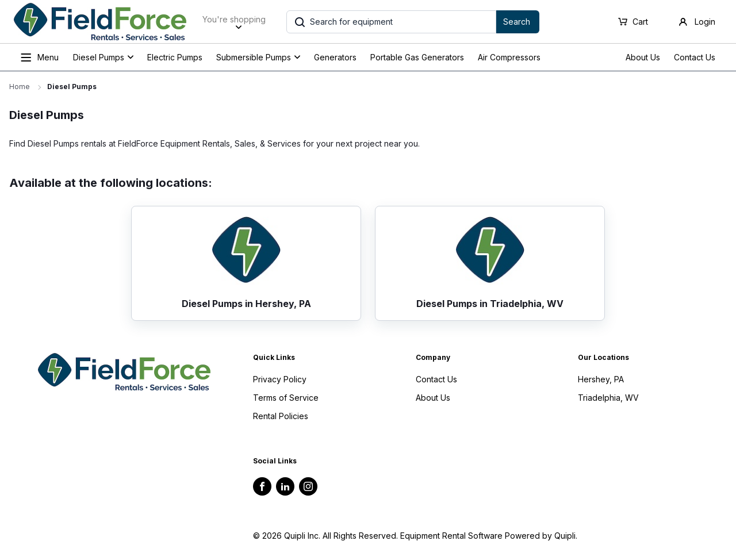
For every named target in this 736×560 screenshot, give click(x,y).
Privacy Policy (280, 379)
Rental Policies (281, 416)
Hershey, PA (601, 379)
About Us (643, 57)
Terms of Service (286, 398)
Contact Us (695, 57)
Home (20, 87)
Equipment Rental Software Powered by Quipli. (489, 536)
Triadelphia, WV (608, 398)
